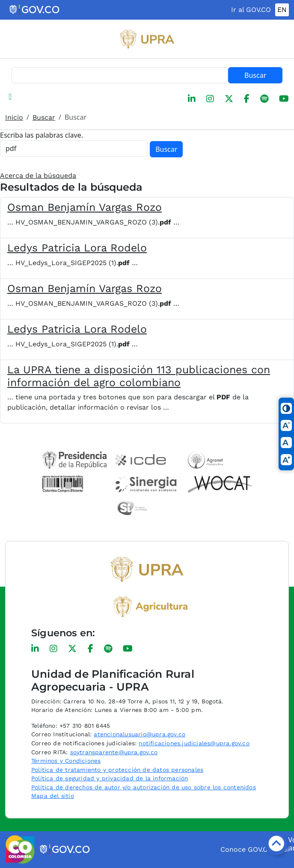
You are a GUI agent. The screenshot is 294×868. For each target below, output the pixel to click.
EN (282, 10)
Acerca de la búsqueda (38, 176)
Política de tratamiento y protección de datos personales (117, 770)
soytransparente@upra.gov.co (114, 752)
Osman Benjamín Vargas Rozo (85, 207)
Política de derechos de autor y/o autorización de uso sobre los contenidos (144, 787)
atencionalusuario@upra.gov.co (140, 734)
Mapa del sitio (53, 796)
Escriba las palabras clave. (42, 135)
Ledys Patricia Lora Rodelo (77, 248)
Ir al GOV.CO (251, 10)
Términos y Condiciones (66, 761)
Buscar (255, 75)
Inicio (14, 117)
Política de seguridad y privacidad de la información (110, 778)
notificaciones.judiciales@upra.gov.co (194, 743)
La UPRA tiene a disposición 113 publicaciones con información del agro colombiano (139, 376)
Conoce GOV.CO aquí (255, 849)
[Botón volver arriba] (276, 844)
